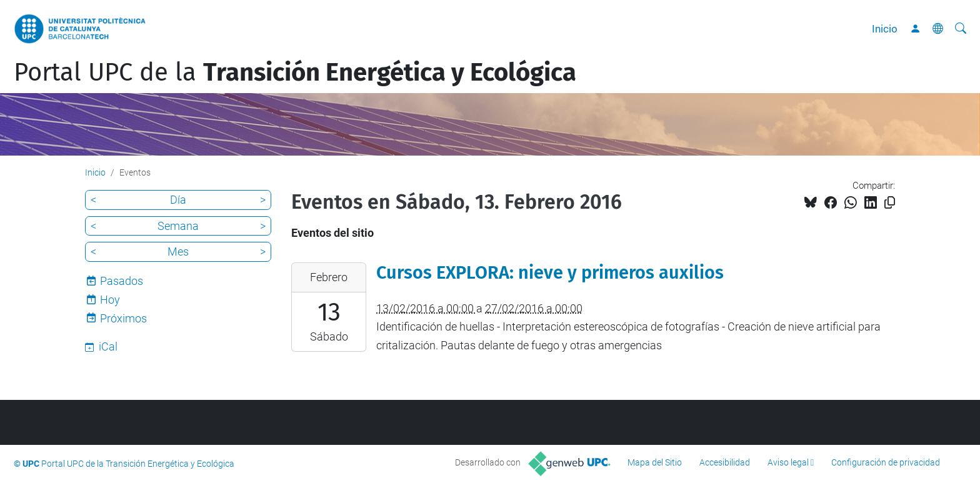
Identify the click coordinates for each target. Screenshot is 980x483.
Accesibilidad (725, 462)
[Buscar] (961, 29)
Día (178, 200)
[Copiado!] (890, 203)
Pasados (122, 281)
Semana (178, 226)
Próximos (123, 318)
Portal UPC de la (295, 72)
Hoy (110, 300)
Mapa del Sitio (655, 462)
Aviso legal (788, 462)
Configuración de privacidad (886, 462)
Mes (178, 251)
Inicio (885, 29)
